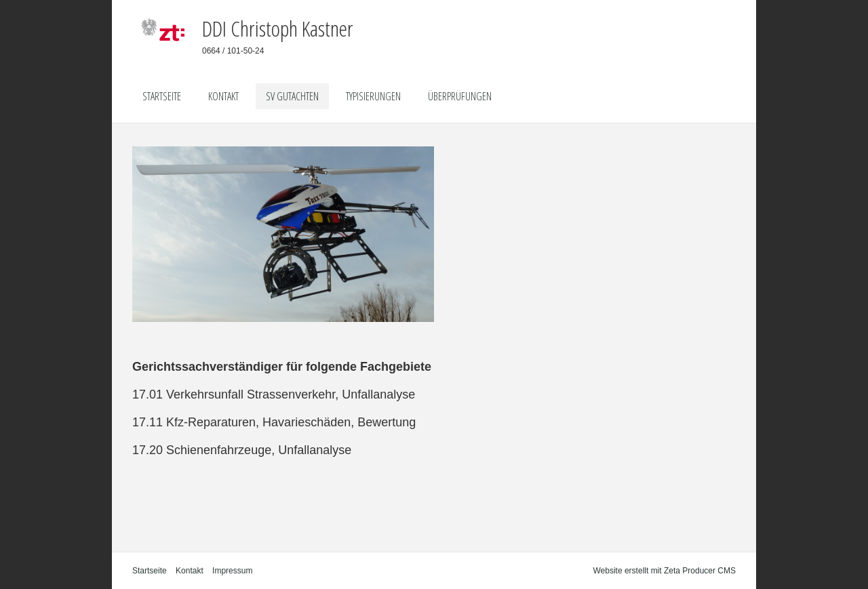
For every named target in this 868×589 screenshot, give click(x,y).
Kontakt (223, 96)
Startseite (162, 96)
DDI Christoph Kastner (278, 28)
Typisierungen (373, 96)
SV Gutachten (292, 96)
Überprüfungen (460, 96)
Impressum (232, 571)
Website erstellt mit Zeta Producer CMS (664, 571)
